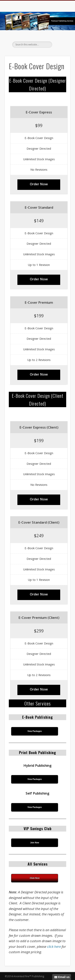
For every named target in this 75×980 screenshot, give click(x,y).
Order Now (39, 184)
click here (54, 946)
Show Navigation (61, 36)
